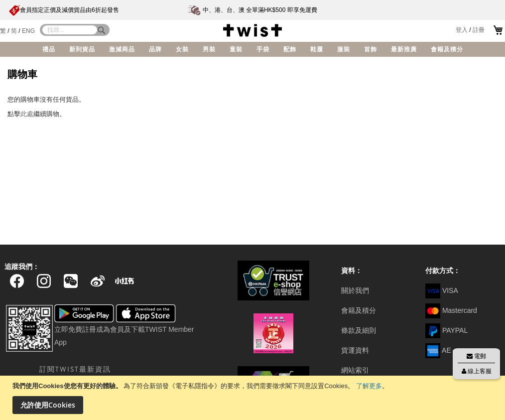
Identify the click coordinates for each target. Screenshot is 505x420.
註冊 (479, 30)
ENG (28, 31)
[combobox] (70, 30)
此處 (27, 114)
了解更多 (369, 386)
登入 (462, 30)
